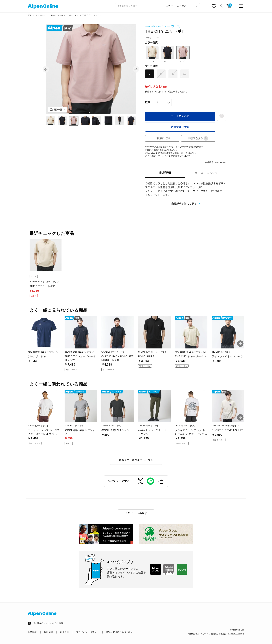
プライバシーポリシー (87, 632)
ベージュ (152, 54)
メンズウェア (41, 15)
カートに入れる (180, 116)
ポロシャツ (74, 15)
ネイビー (168, 54)
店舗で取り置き (180, 127)
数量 (148, 102)
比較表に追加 (162, 138)
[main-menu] (241, 6)
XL (185, 74)
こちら (174, 150)
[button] (46, 69)
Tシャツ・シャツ (58, 15)
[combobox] (139, 6)
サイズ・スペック (206, 173)
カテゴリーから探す (136, 513)
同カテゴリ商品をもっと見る (136, 460)
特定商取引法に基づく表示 (119, 632)
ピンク (183, 54)
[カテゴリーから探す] (182, 6)
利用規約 (65, 632)
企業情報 (32, 632)
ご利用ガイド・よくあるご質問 (48, 623)
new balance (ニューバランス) (163, 26)
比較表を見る (198, 138)
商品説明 (165, 173)
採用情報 (48, 632)
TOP (30, 15)
